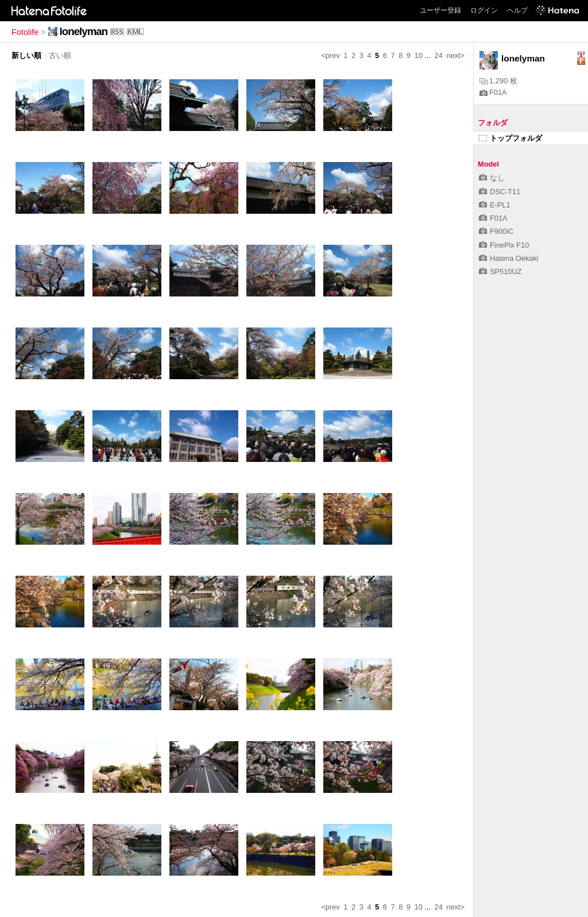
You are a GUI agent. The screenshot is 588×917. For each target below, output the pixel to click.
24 (439, 55)
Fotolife (25, 32)
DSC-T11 (500, 192)
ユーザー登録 (440, 10)
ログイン (484, 10)
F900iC (496, 231)
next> (455, 55)
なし (492, 178)
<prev (330, 55)
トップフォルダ (510, 138)
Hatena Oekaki (509, 258)
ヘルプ (517, 10)
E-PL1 (495, 205)
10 (419, 55)
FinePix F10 (504, 245)
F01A (493, 92)
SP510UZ (500, 271)
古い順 (60, 55)
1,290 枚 (498, 81)
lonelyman (84, 31)
